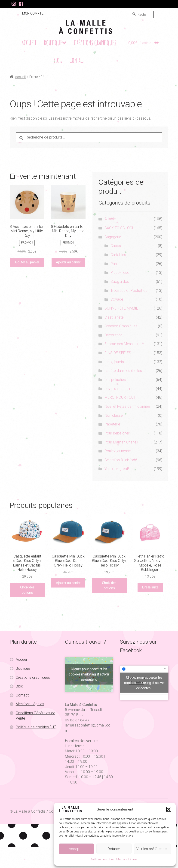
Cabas (116, 246)
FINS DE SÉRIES (118, 353)
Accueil (29, 43)
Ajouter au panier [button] (27, 262)
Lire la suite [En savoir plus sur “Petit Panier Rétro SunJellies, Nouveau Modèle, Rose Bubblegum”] (150, 587)
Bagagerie (113, 237)
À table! (110, 219)
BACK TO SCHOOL (119, 228)
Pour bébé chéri (117, 433)
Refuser (114, 849)
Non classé (114, 415)
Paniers (117, 264)
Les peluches (115, 380)
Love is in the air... (119, 389)
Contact (77, 60)
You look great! (117, 469)
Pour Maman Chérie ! (121, 442)
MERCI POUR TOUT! (120, 397)
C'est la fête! (114, 317)
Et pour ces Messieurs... (124, 344)
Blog (58, 60)
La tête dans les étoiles (123, 371)
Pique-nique (120, 273)
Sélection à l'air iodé (121, 460)
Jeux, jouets (114, 362)
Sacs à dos (120, 282)
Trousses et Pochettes (129, 291)
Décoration (114, 335)
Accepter (76, 849)
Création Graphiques (121, 326)
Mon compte (33, 13)
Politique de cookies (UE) (36, 727)
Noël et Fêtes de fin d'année (127, 406)
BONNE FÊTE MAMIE (121, 308)
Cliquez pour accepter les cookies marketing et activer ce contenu (89, 674)
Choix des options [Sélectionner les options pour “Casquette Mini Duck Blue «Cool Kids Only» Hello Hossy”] (109, 586)
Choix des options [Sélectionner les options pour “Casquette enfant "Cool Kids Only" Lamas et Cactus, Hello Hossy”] (27, 590)
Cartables (118, 255)
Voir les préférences (152, 849)
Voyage (117, 299)
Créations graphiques (95, 43)
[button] (169, 809)
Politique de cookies (102, 859)
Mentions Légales (127, 859)
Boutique (53, 43)
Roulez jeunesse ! (118, 451)
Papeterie (112, 424)
